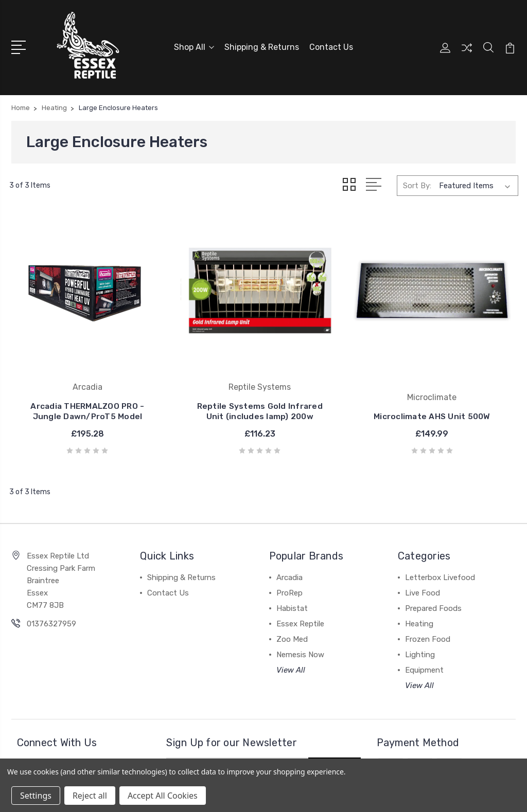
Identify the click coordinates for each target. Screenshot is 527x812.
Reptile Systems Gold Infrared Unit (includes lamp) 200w (198, 371)
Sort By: (417, 183)
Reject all (90, 796)
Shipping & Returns (262, 46)
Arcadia (289, 543)
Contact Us (331, 46)
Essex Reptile (300, 589)
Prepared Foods (433, 573)
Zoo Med (292, 604)
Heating (419, 589)
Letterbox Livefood (440, 543)
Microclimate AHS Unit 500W (329, 376)
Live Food (423, 558)
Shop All (194, 46)
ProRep (289, 558)
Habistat (292, 573)
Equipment (424, 635)
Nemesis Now (300, 620)
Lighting (420, 620)
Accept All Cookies (163, 796)
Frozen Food (428, 604)
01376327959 (51, 589)
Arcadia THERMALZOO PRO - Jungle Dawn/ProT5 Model (67, 371)
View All (291, 635)
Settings (36, 796)
